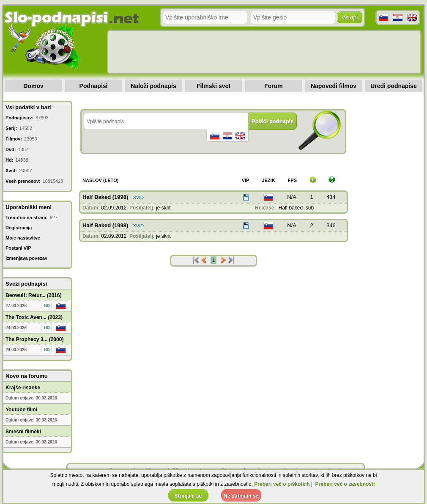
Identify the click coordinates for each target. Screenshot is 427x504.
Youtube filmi (21, 410)
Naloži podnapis (153, 86)
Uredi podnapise (394, 86)
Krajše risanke (23, 388)
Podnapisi (94, 86)
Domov (33, 86)
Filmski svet (213, 86)
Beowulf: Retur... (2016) (34, 295)
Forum (274, 86)
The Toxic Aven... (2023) (34, 317)
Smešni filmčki (23, 432)
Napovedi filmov (334, 86)
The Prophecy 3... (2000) (34, 339)
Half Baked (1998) (105, 197)
